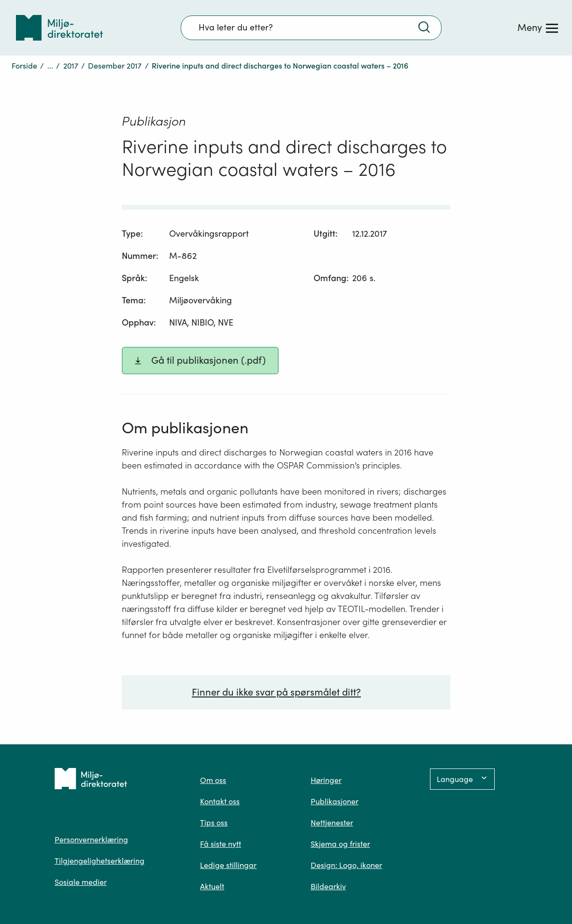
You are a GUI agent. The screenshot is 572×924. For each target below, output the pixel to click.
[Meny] (538, 28)
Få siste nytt (221, 844)
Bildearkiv (328, 886)
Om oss (213, 780)
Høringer (326, 780)
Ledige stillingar (228, 865)
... (50, 66)
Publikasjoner (335, 801)
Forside (24, 66)
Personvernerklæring (91, 839)
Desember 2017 (115, 66)
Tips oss (214, 823)
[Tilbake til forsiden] (59, 28)
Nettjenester (332, 823)
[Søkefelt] (311, 28)
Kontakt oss (220, 801)
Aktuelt (212, 886)
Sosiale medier (81, 882)
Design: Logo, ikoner (346, 865)
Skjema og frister (340, 844)
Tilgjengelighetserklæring (100, 861)
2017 (71, 66)
